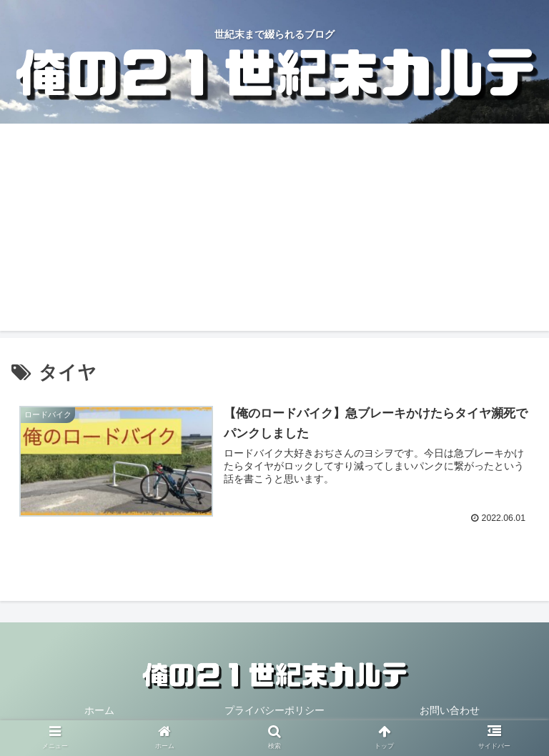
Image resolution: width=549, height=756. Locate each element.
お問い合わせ (450, 710)
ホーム (99, 710)
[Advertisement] (274, 231)
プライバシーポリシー (274, 710)
